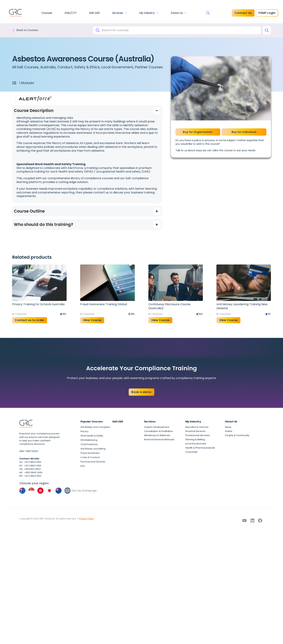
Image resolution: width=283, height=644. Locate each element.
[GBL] (131, 318)
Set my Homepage (245, 495)
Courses (50, 14)
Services (119, 14)
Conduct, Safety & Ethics (89, 67)
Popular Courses (92, 426)
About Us (176, 14)
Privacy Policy (86, 609)
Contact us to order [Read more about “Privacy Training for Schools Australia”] (30, 324)
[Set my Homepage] (228, 495)
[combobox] (213, 14)
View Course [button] (92, 324)
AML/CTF (72, 14)
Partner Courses (28, 71)
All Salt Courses (28, 67)
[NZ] (268, 318)
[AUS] (63, 318)
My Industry (147, 14)
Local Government (134, 67)
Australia (54, 67)
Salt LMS (95, 14)
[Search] (267, 30)
